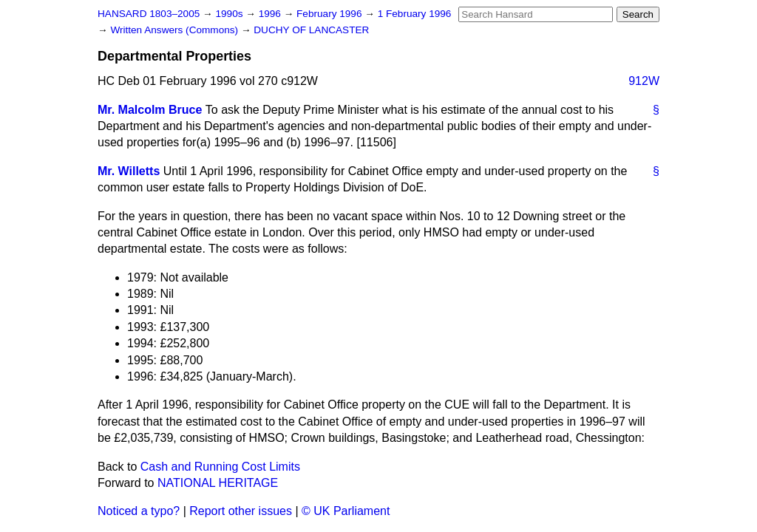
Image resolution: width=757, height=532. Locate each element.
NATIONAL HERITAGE (218, 483)
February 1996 (330, 14)
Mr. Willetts (129, 171)
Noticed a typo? (139, 511)
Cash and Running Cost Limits (220, 467)
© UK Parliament (346, 511)
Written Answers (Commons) (176, 30)
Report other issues (241, 511)
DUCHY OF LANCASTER (311, 30)
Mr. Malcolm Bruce (150, 110)
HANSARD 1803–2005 (149, 14)
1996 (271, 14)
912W (644, 81)
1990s (230, 14)
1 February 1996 (415, 14)
